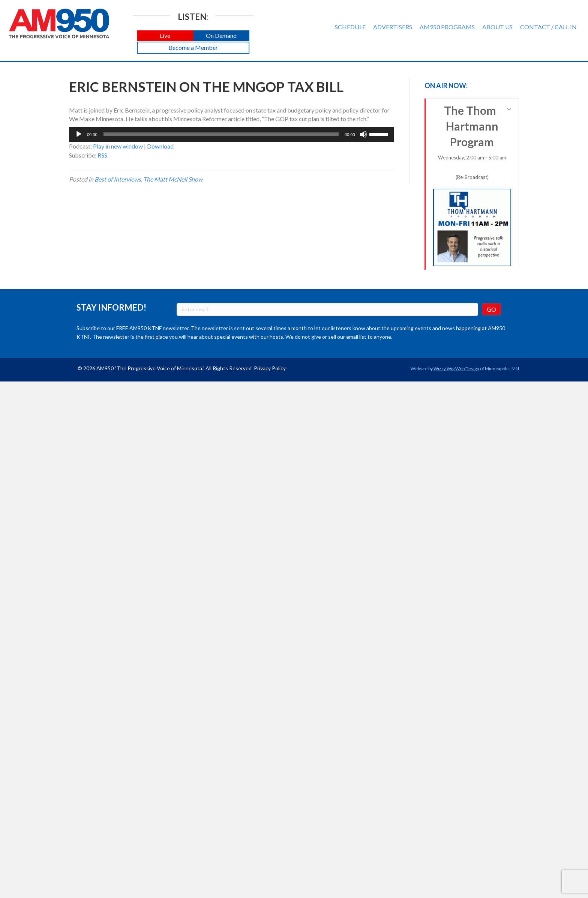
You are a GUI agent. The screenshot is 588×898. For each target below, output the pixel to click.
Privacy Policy (270, 368)
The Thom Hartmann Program (472, 185)
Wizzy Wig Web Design (456, 369)
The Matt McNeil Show (173, 179)
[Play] (79, 134)
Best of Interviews (118, 179)
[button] (165, 36)
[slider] (221, 134)
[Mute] (363, 134)
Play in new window (118, 146)
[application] (232, 134)
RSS (102, 155)
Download (160, 146)
